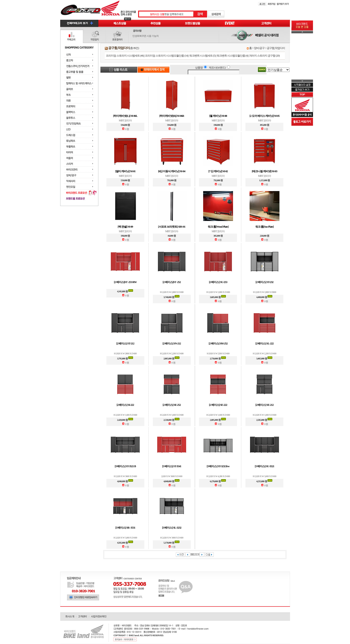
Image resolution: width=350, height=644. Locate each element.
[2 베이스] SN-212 (172, 343)
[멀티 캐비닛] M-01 (125, 171)
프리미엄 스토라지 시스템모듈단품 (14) (166, 56)
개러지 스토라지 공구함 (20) (264, 56)
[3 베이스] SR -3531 (125, 528)
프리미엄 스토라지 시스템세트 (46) (125, 56)
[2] (195, 554)
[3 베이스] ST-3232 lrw (218, 466)
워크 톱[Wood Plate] (218, 227)
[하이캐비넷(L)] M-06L (125, 116)
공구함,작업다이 (276, 48)
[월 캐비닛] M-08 (218, 116)
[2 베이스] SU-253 (218, 282)
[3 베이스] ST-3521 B (125, 466)
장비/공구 (259, 48)
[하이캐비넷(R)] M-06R (172, 116)
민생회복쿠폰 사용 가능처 (145, 36)
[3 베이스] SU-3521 (265, 466)
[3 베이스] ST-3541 (172, 466)
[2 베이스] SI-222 (125, 405)
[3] (198, 554)
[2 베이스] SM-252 (218, 343)
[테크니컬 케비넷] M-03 (265, 171)
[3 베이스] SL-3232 (172, 528)
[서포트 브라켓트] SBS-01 (172, 227)
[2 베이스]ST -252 (172, 282)
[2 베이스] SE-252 (172, 405)
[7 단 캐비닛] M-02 (218, 171)
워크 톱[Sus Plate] (264, 227)
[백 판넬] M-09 (125, 227)
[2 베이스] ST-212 (125, 343)
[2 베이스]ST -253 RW (125, 282)
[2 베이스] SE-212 (264, 405)
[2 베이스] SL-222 (264, 343)
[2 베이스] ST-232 (265, 282)
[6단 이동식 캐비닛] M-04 (172, 171)
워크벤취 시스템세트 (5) (202, 56)
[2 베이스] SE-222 (218, 405)
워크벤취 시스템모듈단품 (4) (232, 56)
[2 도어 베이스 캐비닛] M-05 (265, 116)
